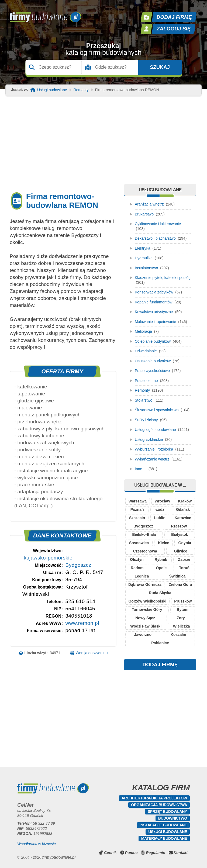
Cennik (110, 853)
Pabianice (160, 643)
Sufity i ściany (146, 420)
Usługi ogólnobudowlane (155, 430)
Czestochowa (145, 551)
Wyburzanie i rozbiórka (154, 449)
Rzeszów (179, 526)
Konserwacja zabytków (154, 292)
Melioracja (143, 331)
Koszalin (178, 635)
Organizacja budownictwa (159, 805)
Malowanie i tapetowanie (155, 322)
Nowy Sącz (145, 618)
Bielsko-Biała (144, 534)
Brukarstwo (144, 214)
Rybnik (161, 559)
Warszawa (138, 501)
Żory (181, 618)
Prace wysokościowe (152, 371)
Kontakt (181, 853)
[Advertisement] (103, 144)
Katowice (183, 518)
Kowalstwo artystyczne (154, 312)
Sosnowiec (139, 543)
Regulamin (156, 853)
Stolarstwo (144, 400)
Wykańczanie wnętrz (152, 459)
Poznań (137, 509)
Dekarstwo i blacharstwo (155, 238)
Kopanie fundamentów (153, 302)
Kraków (185, 501)
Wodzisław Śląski (146, 626)
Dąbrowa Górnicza (145, 584)
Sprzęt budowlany (167, 812)
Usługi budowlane (52, 90)
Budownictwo (173, 818)
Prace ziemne (146, 381)
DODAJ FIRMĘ (160, 665)
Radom (137, 568)
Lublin (160, 518)
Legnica (142, 576)
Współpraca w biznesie (37, 844)
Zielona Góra (181, 584)
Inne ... (141, 469)
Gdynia (185, 543)
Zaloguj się (174, 29)
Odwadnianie (146, 351)
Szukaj (160, 67)
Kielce (163, 543)
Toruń (184, 568)
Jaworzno (143, 635)
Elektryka (143, 248)
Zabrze (184, 559)
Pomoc (131, 853)
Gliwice (181, 551)
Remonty (81, 90)
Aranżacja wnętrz (149, 204)
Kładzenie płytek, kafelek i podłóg (163, 278)
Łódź (160, 509)
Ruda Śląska (160, 593)
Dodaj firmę (174, 17)
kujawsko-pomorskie (48, 558)
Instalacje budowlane (163, 825)
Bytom (182, 610)
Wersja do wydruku (92, 653)
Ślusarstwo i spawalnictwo (157, 410)
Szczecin (137, 518)
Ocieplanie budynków (153, 341)
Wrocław (162, 501)
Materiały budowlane (164, 838)
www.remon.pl (82, 623)
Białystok (180, 534)
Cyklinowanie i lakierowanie (158, 224)
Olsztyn (137, 559)
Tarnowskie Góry (147, 610)
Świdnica (177, 576)
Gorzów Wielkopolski (147, 601)
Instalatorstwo (146, 268)
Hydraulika (144, 258)
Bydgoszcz (78, 565)
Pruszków (183, 601)
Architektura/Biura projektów (154, 798)
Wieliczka (182, 626)
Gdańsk (183, 509)
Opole (161, 568)
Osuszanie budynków (153, 361)
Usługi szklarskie (149, 440)
